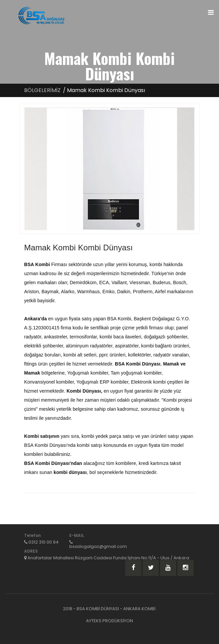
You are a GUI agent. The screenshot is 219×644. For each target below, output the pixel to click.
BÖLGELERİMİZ (42, 90)
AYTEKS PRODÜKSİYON (109, 621)
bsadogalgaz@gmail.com (98, 546)
